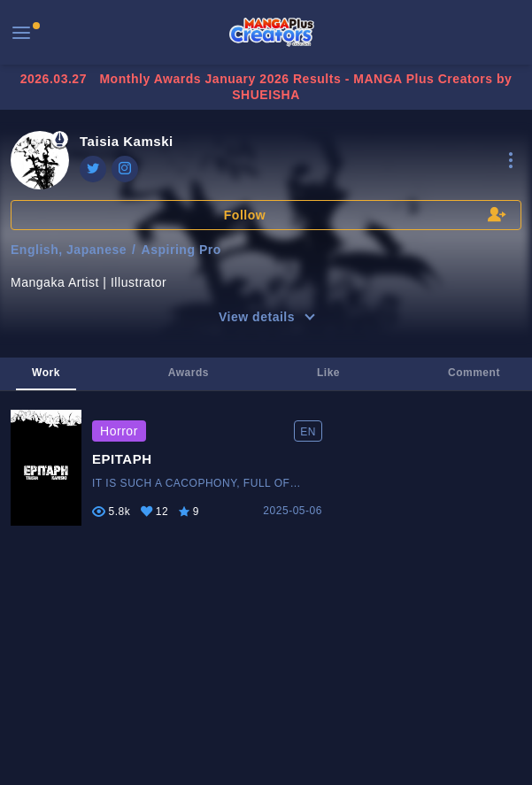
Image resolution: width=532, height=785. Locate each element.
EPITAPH (122, 459)
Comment (474, 373)
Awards (189, 373)
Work (46, 373)
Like (328, 373)
